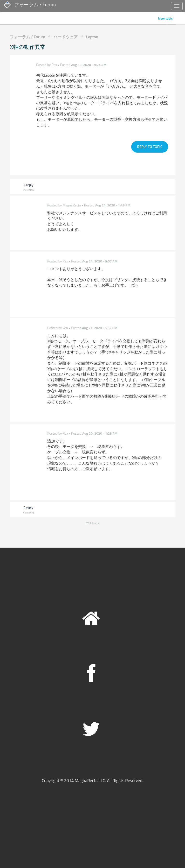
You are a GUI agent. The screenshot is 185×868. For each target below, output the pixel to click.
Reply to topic (150, 145)
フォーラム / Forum (27, 37)
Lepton (92, 37)
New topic (165, 18)
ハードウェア (66, 37)
